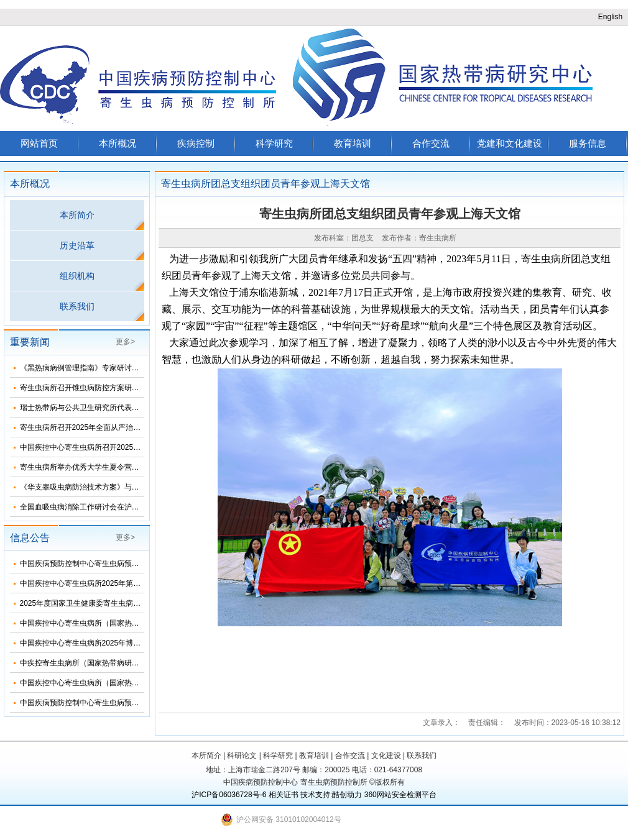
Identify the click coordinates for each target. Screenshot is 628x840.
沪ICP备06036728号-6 (229, 795)
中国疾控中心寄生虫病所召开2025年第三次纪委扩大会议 (114, 447)
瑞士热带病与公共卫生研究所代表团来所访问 (95, 408)
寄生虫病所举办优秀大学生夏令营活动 (83, 467)
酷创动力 (347, 795)
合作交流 (431, 143)
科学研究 (274, 143)
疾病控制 (196, 143)
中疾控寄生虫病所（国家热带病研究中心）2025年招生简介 (118, 663)
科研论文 (242, 756)
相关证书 (284, 795)
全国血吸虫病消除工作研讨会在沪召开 (83, 507)
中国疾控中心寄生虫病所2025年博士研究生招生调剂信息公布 (122, 643)
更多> (125, 342)
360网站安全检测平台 (400, 795)
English (610, 17)
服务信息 (588, 143)
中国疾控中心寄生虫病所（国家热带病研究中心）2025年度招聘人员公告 (140, 683)
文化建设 (386, 756)
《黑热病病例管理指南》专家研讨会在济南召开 (98, 368)
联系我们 (77, 306)
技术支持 (315, 795)
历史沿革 (77, 245)
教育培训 (353, 143)
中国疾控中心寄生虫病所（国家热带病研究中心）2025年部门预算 (129, 623)
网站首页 (39, 143)
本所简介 (77, 215)
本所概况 (118, 143)
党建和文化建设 (510, 143)
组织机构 (77, 276)
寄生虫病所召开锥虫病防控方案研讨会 (83, 388)
